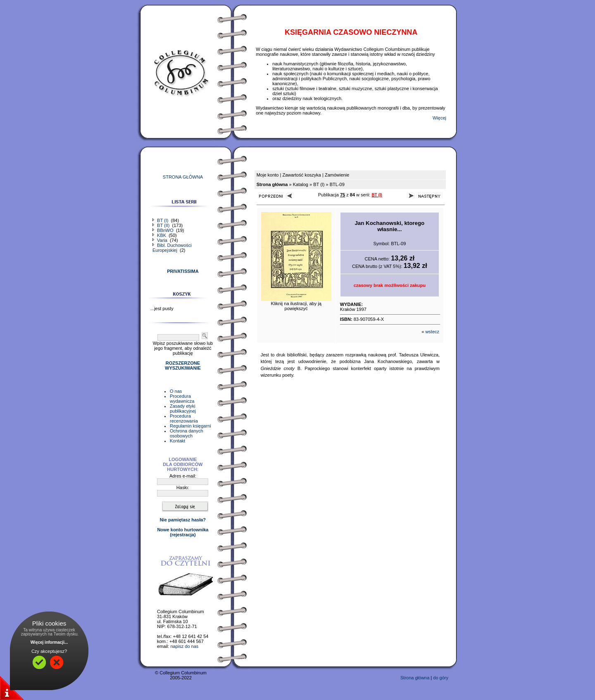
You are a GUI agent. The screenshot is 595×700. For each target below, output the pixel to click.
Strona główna (415, 678)
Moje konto (268, 175)
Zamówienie (337, 175)
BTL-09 (337, 184)
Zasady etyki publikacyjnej (183, 409)
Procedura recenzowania (184, 418)
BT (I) (161, 220)
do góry (441, 678)
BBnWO (164, 230)
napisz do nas (184, 646)
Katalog (301, 184)
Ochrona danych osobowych (187, 433)
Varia (161, 240)
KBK (160, 235)
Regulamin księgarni (190, 426)
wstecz (432, 332)
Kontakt (177, 441)
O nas (176, 391)
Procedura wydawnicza (182, 399)
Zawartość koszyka (302, 175)
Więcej (439, 118)
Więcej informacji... (49, 642)
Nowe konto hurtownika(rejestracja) (183, 532)
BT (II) (162, 225)
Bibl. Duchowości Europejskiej (172, 248)
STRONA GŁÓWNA (183, 177)
